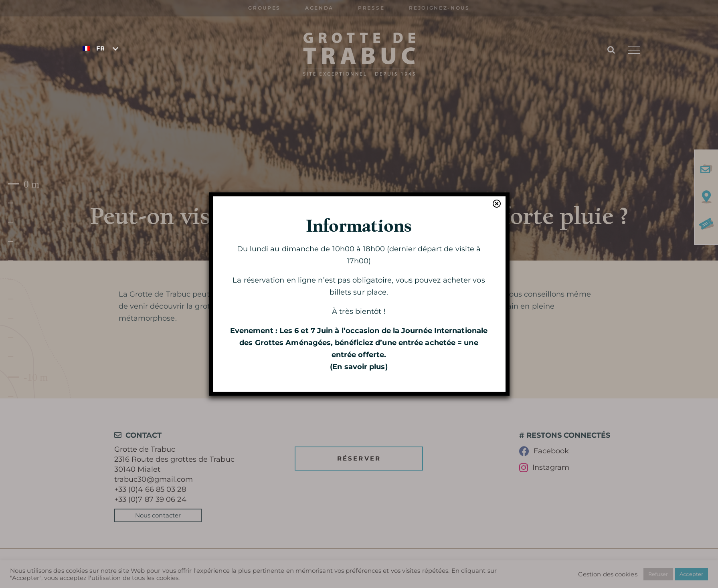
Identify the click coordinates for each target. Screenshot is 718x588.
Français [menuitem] (100, 48)
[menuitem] (99, 48)
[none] (99, 48)
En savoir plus (359, 367)
